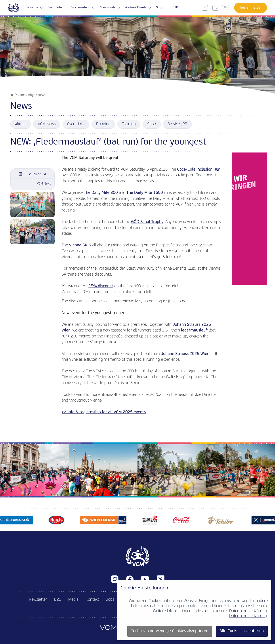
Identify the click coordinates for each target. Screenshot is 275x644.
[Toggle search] (216, 8)
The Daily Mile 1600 (145, 193)
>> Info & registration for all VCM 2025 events (104, 412)
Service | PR (177, 124)
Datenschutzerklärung (248, 616)
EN (225, 8)
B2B (175, 8)
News (42, 95)
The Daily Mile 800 (101, 193)
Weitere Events (138, 8)
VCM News (47, 124)
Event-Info (76, 124)
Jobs (110, 600)
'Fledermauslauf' (193, 331)
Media (73, 600)
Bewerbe (34, 8)
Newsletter (38, 600)
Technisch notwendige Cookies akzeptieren (170, 631)
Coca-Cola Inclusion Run (199, 170)
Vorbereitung (83, 8)
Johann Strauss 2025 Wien (185, 354)
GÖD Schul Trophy (147, 222)
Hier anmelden (251, 8)
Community (110, 8)
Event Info (57, 8)
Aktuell (21, 124)
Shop (162, 8)
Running (103, 124)
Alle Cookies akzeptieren (242, 631)
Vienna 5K (78, 245)
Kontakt (92, 600)
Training (129, 124)
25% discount (101, 286)
